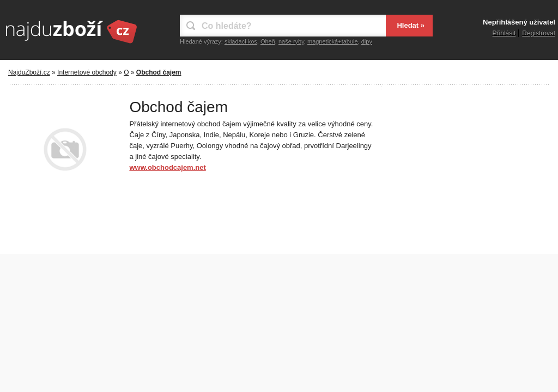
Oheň (268, 41)
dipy (367, 41)
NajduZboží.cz (29, 72)
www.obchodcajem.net (167, 167)
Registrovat (539, 33)
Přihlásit (504, 33)
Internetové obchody (87, 72)
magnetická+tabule (333, 41)
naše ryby (291, 41)
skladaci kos (241, 41)
